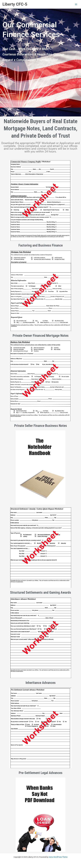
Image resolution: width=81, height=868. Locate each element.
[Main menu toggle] (76, 4)
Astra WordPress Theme (58, 857)
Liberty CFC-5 (15, 4)
